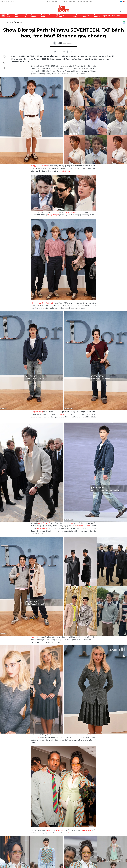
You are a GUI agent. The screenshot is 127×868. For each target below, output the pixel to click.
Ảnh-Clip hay (86, 16)
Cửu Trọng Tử (42, 528)
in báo (68, 52)
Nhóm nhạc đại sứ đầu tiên (43, 303)
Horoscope (116, 16)
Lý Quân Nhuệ (37, 412)
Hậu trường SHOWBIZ (60, 16)
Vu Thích (60, 414)
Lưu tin (4, 68)
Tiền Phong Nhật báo (68, 2)
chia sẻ (55, 52)
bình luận (72, 52)
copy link (63, 52)
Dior (69, 833)
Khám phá (17, 16)
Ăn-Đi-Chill (76, 16)
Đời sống (9, 16)
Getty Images (53, 215)
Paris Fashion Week (83, 526)
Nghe (4, 57)
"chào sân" (70, 523)
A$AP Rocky (61, 830)
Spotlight (107, 16)
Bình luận (4, 73)
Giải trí (26, 16)
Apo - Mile (36, 637)
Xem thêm (124, 16)
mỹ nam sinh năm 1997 (75, 212)
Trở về (4, 79)
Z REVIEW (97, 16)
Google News (124, 22)
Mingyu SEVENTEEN (39, 166)
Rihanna (50, 830)
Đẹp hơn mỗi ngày (46, 16)
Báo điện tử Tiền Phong (64, 9)
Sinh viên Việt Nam (85, 2)
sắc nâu (65, 171)
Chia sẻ (4, 63)
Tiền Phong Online (50, 2)
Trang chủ (3, 16)
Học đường (34, 16)
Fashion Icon (86, 830)
